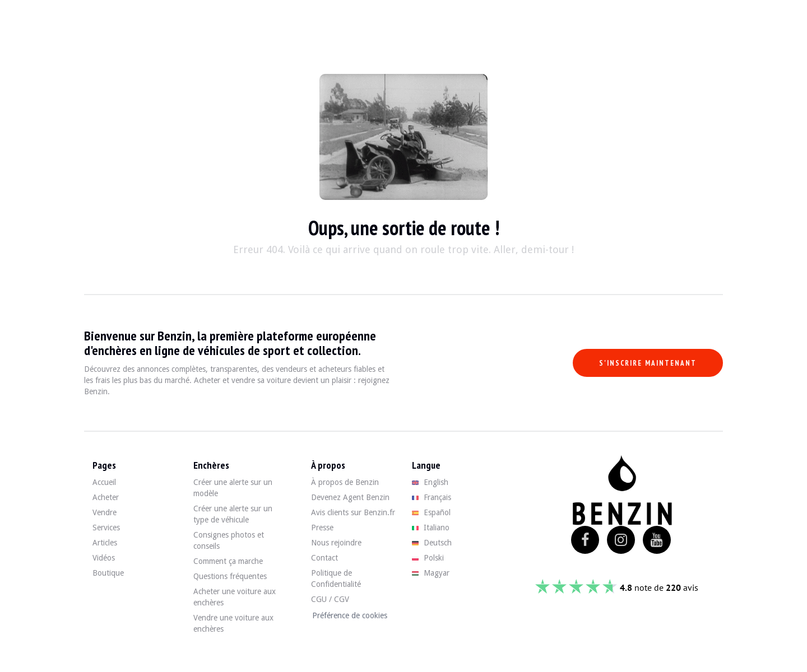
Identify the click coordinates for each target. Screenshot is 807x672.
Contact (324, 558)
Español (431, 512)
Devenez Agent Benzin (350, 497)
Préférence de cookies (350, 615)
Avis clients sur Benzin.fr (353, 512)
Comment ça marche (228, 561)
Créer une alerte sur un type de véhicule (233, 514)
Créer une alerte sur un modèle (233, 488)
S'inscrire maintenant (648, 363)
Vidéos (104, 558)
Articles (105, 543)
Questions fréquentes (230, 576)
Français (432, 497)
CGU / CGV (330, 599)
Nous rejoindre (336, 543)
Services (106, 528)
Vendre (105, 512)
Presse (322, 528)
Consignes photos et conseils (229, 540)
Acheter (106, 497)
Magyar (431, 573)
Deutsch (432, 543)
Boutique (108, 573)
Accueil (104, 482)
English (430, 482)
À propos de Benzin (345, 482)
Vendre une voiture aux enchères (233, 623)
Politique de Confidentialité (336, 578)
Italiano (431, 528)
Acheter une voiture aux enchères (235, 597)
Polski (428, 558)
